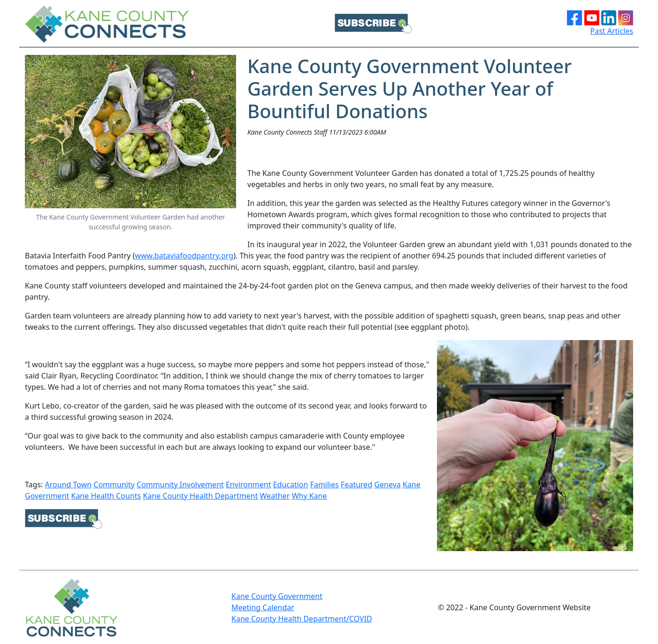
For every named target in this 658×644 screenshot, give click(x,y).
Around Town (69, 485)
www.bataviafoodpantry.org (184, 256)
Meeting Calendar (263, 607)
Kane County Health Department (200, 496)
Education (291, 485)
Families (325, 485)
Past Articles (612, 31)
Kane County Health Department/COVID (302, 619)
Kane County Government (277, 596)
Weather (275, 496)
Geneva (387, 485)
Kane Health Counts (106, 496)
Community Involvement (180, 485)
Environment (249, 485)
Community (114, 485)
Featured (356, 485)
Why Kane (310, 496)
